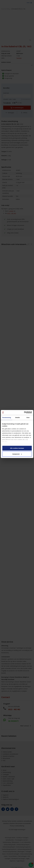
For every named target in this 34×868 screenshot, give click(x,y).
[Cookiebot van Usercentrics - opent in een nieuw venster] (24, 413)
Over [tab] (28, 417)
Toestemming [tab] (7, 417)
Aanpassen (17, 454)
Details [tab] (17, 417)
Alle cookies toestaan (17, 448)
